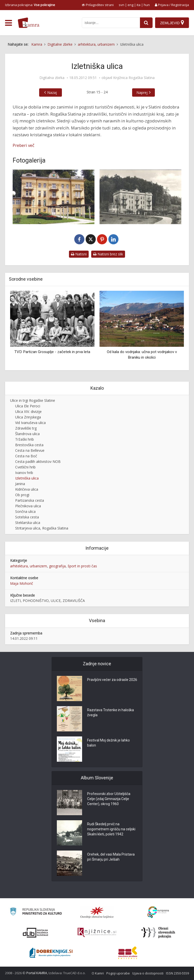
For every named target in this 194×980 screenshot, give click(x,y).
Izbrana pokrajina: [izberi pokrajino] (30, 5)
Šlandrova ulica (27, 434)
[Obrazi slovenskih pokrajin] (158, 933)
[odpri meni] (8, 23)
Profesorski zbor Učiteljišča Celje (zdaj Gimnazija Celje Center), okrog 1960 (109, 799)
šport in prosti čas (82, 566)
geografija (57, 566)
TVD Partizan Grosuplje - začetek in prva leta (52, 352)
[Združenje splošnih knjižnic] (128, 953)
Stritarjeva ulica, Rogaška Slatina (42, 528)
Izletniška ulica (27, 478)
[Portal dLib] (36, 933)
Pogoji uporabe (118, 973)
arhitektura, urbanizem (29, 566)
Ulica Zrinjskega (28, 417)
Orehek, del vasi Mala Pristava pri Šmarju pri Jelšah (111, 857)
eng (130, 5)
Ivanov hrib (24, 473)
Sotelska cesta (27, 517)
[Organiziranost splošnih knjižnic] (97, 912)
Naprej (142, 92)
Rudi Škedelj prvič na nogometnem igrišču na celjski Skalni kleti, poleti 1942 (111, 829)
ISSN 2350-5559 (177, 973)
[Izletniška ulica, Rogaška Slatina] (54, 197)
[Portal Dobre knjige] (51, 953)
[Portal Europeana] (158, 912)
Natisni (79, 254)
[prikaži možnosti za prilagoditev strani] (98, 5)
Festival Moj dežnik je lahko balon (108, 743)
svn (122, 5)
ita (139, 5)
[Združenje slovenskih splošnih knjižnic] (97, 933)
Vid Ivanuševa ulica (30, 423)
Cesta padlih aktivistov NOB (38, 461)
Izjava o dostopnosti (148, 973)
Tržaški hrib (25, 439)
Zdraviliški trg (26, 428)
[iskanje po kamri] (111, 23)
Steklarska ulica (28, 523)
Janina (20, 484)
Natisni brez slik (108, 254)
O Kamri (98, 973)
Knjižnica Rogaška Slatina (134, 78)
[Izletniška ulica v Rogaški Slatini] (140, 197)
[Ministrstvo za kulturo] (36, 912)
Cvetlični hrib (25, 467)
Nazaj (52, 92)
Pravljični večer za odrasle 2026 (112, 680)
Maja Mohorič (22, 583)
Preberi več (23, 145)
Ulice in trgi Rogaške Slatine (33, 400)
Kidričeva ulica (27, 489)
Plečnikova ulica (28, 506)
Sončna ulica (25, 511)
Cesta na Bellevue (30, 450)
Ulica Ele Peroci (28, 406)
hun (147, 5)
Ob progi (22, 495)
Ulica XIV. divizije (28, 412)
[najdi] (146, 23)
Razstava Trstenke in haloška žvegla (111, 712)
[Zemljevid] (172, 23)
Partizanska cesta (30, 500)
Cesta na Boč (26, 456)
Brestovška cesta (29, 445)
